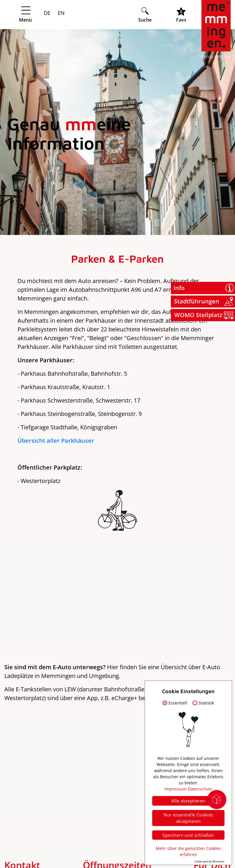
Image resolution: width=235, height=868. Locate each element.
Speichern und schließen (188, 835)
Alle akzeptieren (188, 801)
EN (60, 13)
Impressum (176, 789)
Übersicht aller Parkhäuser (56, 441)
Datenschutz (200, 789)
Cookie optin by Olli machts (209, 861)
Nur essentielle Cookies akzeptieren (188, 818)
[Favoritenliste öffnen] (181, 15)
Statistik (206, 703)
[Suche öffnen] (145, 15)
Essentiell (178, 703)
